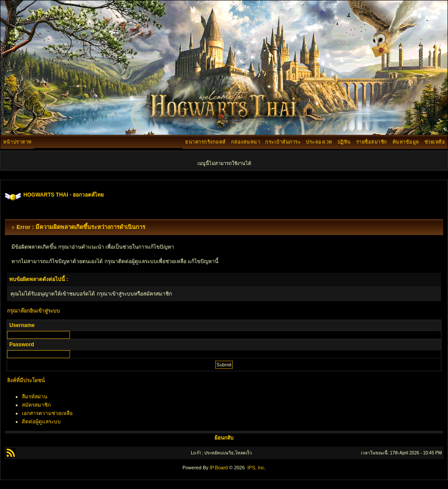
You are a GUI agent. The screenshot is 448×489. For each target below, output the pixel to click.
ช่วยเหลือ (435, 142)
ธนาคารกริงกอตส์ (205, 142)
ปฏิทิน (344, 142)
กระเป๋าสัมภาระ (283, 142)
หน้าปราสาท (17, 142)
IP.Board (219, 468)
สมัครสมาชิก (36, 405)
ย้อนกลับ (224, 438)
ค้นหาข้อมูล (406, 142)
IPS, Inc (256, 468)
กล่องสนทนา (246, 142)
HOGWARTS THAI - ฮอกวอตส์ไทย (64, 195)
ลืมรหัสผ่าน (35, 397)
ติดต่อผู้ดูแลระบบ (41, 422)
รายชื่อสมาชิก (372, 142)
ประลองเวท (319, 142)
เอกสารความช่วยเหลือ (47, 413)
